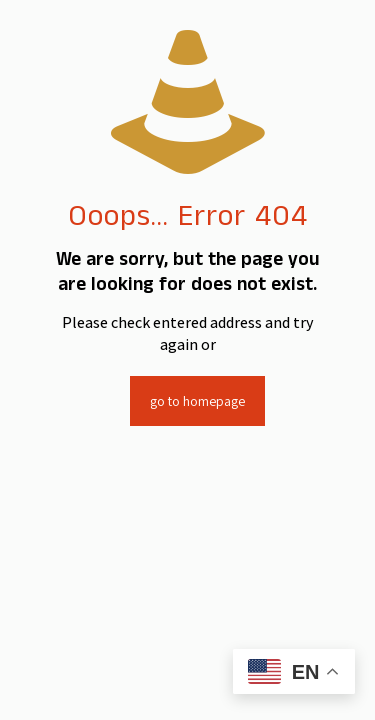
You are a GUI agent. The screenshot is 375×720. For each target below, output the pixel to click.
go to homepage (197, 401)
